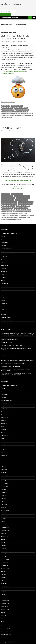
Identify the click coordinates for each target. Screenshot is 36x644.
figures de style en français (25, 204)
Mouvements (4, 277)
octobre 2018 (4, 606)
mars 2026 (3, 466)
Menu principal (34, 18)
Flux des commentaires (7, 320)
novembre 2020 (5, 563)
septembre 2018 (5, 609)
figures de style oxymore (8, 210)
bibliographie (4, 242)
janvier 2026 (4, 472)
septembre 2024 (5, 487)
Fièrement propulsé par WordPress (8, 642)
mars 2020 (3, 580)
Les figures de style (7, 117)
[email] (8, 11)
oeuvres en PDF (5, 283)
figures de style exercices (22, 110)
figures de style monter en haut (24, 114)
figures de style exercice (8, 110)
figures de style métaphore (21, 112)
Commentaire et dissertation (10, 18)
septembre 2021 (5, 536)
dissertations (9, 71)
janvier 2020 (4, 583)
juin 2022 (3, 519)
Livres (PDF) (4, 271)
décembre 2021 (5, 528)
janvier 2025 (4, 481)
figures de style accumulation (22, 196)
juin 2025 (3, 478)
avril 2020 (3, 577)
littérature (3, 268)
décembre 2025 (5, 475)
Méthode (3, 33)
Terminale (3, 298)
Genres (3, 260)
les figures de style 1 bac (8, 217)
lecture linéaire (5, 266)
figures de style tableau (26, 116)
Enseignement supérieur (7, 254)
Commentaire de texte (6, 248)
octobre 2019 (4, 589)
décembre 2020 (5, 560)
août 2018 (3, 612)
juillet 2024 (4, 493)
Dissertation (4, 251)
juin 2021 (3, 542)
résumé (3, 292)
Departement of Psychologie (8, 360)
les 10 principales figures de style (25, 215)
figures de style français (8, 206)
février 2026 (4, 469)
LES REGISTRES (22, 363)
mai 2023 (3, 498)
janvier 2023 (4, 507)
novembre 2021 (5, 531)
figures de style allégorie (21, 108)
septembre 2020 (5, 568)
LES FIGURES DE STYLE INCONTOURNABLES (15, 37)
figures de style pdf (7, 212)
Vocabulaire (4, 304)
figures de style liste (7, 112)
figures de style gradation (23, 206)
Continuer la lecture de (8, 102)
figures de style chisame (21, 200)
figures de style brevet (8, 200)
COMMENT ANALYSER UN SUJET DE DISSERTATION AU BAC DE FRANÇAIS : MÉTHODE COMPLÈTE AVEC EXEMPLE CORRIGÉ (17, 334)
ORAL (2, 286)
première (8, 33)
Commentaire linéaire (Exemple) (26, 360)
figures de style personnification (10, 116)
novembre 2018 (5, 604)
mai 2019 (3, 595)
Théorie (3, 301)
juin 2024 (3, 495)
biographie (4, 245)
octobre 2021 (4, 533)
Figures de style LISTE (16, 128)
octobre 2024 (4, 484)
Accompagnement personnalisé (9, 125)
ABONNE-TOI (6, 14)
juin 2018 (3, 615)
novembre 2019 (5, 586)
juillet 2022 (4, 516)
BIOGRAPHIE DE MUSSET (7, 342)
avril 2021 (3, 548)
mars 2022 (3, 525)
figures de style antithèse (23, 198)
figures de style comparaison (9, 202)
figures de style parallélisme (24, 210)
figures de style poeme (8, 214)
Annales (3, 236)
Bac (20, 125)
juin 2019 (3, 592)
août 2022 (3, 513)
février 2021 (4, 554)
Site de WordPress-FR (6, 323)
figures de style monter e (8, 114)
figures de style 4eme (7, 108)
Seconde (14, 33)
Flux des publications (6, 317)
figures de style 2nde (17, 106)
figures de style (6, 106)
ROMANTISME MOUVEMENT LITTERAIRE (12, 345)
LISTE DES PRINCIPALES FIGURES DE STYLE (18, 180)
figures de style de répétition (9, 204)
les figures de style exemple (23, 217)
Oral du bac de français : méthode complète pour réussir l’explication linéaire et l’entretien (15, 339)
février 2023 (4, 504)
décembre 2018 (5, 601)
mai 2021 (3, 545)
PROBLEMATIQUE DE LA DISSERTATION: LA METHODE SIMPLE (16, 374)
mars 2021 (3, 551)
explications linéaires (20, 71)
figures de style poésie (21, 214)
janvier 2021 (4, 557)
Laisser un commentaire (20, 42)
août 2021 (3, 539)
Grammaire (4, 263)
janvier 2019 (4, 598)
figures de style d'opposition (26, 202)
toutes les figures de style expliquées (11, 219)
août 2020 (3, 571)
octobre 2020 (4, 566)
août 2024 (3, 490)
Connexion (4, 314)
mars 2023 (3, 501)
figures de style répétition (9, 215)
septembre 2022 (5, 510)
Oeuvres (3, 280)
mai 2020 (3, 574)
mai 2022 (3, 522)
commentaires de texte (7, 73)
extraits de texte (5, 257)
